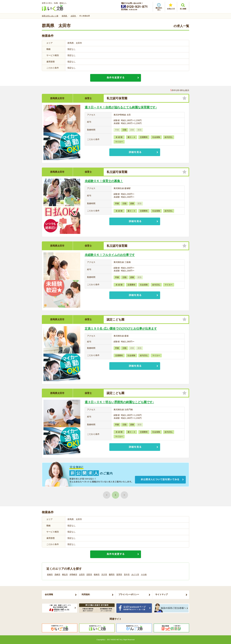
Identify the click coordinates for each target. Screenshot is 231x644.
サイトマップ (161, 594)
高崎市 (57, 574)
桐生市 (65, 574)
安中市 (127, 574)
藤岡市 (112, 574)
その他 (144, 574)
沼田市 (89, 574)
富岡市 (119, 574)
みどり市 (135, 574)
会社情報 (49, 594)
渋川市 (104, 574)
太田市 (82, 574)
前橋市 (50, 574)
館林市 (97, 574)
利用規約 (86, 594)
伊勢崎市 (73, 574)
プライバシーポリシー (129, 594)
